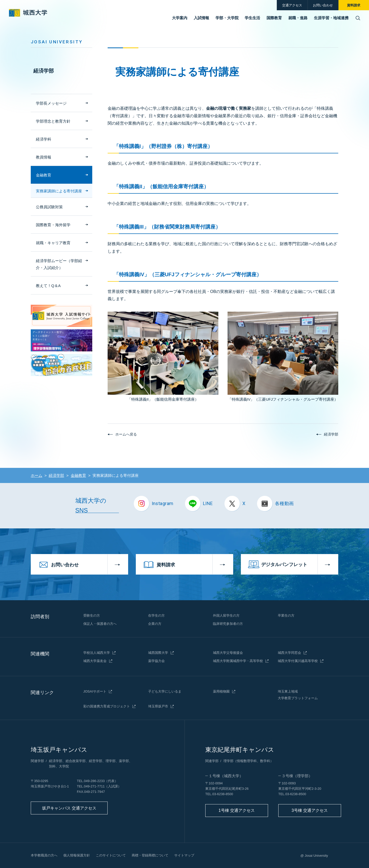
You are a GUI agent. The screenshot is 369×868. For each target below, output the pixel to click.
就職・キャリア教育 (53, 243)
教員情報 (44, 157)
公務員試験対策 (49, 207)
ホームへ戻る (126, 434)
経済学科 (44, 139)
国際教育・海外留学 (53, 225)
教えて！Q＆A (48, 286)
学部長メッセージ (51, 103)
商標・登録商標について (150, 855)
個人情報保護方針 (77, 855)
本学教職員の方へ (44, 855)
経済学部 (44, 71)
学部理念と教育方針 (53, 121)
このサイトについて (111, 855)
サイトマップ (184, 855)
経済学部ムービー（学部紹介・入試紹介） (59, 264)
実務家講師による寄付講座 (59, 191)
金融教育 (44, 175)
